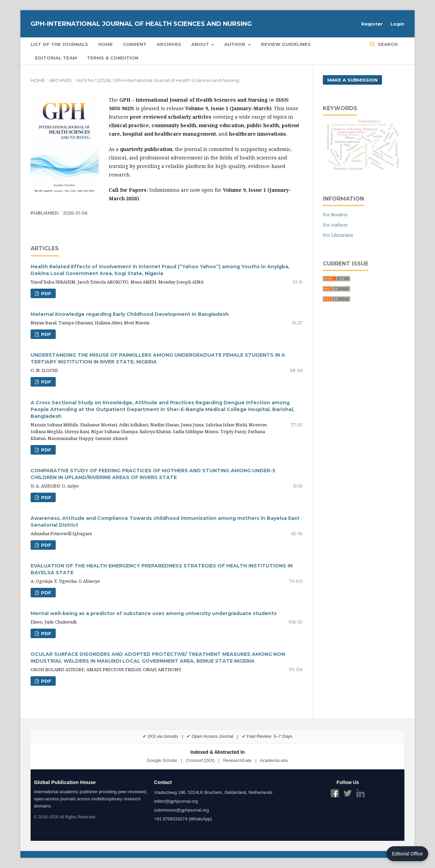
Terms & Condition (113, 58)
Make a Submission (352, 80)
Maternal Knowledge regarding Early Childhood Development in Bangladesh (130, 314)
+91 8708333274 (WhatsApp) (183, 819)
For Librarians (338, 235)
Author (236, 44)
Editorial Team (56, 58)
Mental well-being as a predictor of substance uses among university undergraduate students (154, 613)
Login (397, 24)
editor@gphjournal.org (176, 801)
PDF (46, 293)
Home (106, 44)
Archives (169, 44)
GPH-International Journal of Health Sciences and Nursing (141, 24)
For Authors (335, 225)
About (201, 44)
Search (387, 44)
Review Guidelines (286, 44)
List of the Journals (59, 44)
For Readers (335, 215)
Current (135, 44)
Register (372, 24)
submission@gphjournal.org (181, 810)
